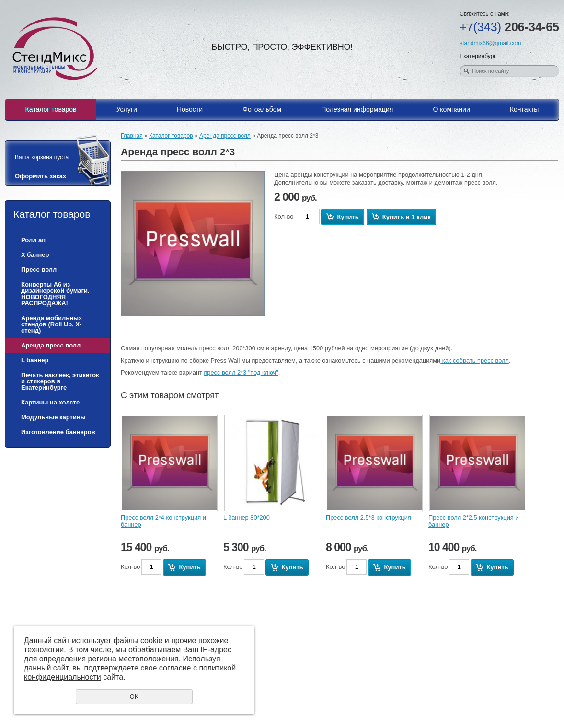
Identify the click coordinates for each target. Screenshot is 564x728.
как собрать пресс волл (475, 361)
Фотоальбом (262, 109)
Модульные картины (53, 417)
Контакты (524, 109)
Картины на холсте (50, 402)
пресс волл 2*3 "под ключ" (241, 373)
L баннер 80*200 (247, 517)
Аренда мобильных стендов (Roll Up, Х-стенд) (52, 324)
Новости (190, 109)
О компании (452, 109)
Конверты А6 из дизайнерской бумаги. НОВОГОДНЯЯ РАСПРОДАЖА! (55, 294)
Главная (132, 136)
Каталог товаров (51, 109)
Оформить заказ (40, 176)
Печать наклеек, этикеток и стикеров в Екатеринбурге (60, 381)
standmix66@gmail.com (490, 43)
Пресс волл (39, 270)
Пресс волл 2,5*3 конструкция (368, 517)
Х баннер (35, 255)
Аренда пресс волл (51, 345)
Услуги (127, 109)
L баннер (35, 360)
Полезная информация (357, 109)
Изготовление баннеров (58, 432)
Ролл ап (33, 240)
